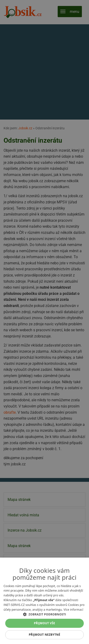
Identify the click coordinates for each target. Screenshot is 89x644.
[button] (44, 614)
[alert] (44, 322)
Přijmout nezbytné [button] (44, 635)
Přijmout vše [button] (44, 623)
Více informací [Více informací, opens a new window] (73, 610)
